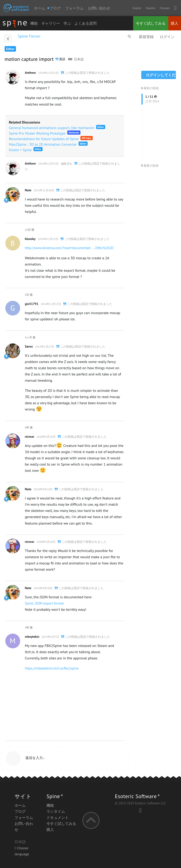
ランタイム (56, 811)
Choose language (22, 851)
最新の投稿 (150, 166)
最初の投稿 (150, 88)
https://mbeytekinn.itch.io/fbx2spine (52, 668)
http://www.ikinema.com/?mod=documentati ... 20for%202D (69, 248)
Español (150, 8)
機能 (34, 23)
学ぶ (67, 23)
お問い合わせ (99, 8)
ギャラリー (51, 23)
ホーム (40, 8)
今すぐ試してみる (151, 23)
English (137, 8)
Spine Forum (29, 36)
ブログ (20, 811)
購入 (175, 23)
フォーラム (74, 8)
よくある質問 (86, 23)
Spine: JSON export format (44, 603)
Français (165, 8)
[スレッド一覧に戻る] (8, 38)
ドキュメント (58, 818)
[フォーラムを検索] (129, 36)
